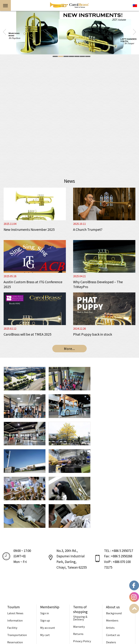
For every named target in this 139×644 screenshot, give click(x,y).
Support (69, 614)
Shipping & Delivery (80, 563)
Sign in (45, 558)
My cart (45, 580)
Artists (110, 573)
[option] (69, 33)
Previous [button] (5, 32)
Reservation (15, 587)
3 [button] (66, 56)
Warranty (79, 572)
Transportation (17, 580)
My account (48, 573)
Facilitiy (12, 573)
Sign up (45, 565)
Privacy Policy (82, 586)
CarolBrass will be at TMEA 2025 (28, 334)
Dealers (111, 587)
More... (69, 349)
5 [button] (77, 56)
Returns (78, 579)
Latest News (15, 558)
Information (15, 565)
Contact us (113, 580)
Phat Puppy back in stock (93, 334)
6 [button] (82, 56)
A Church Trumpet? (88, 229)
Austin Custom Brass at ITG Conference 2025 (33, 284)
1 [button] (55, 56)
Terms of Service (84, 593)
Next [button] (134, 32)
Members (112, 565)
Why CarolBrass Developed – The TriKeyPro (98, 284)
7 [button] (88, 56)
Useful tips (14, 594)
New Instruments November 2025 (29, 229)
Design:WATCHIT (51, 638)
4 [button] (71, 56)
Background (114, 558)
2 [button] (61, 56)
